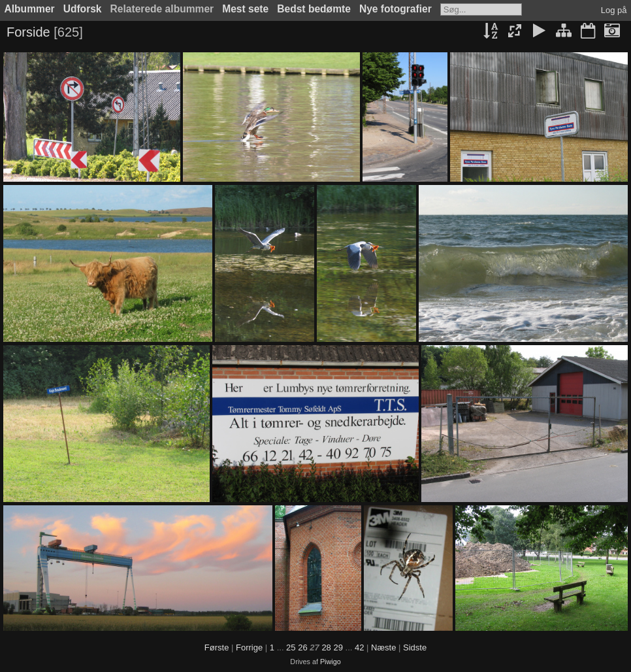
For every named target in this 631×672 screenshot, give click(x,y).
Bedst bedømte (314, 9)
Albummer (30, 9)
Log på (614, 10)
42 (359, 647)
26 (302, 647)
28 (326, 647)
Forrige (249, 647)
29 (338, 647)
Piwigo (331, 662)
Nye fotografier (396, 9)
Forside (28, 32)
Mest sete (245, 9)
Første (217, 647)
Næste (383, 647)
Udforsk (83, 9)
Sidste (415, 647)
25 (291, 647)
